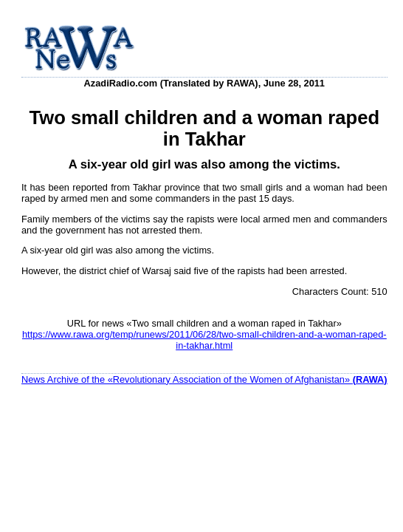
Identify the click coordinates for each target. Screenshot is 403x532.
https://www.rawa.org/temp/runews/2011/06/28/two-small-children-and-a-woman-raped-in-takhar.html (204, 340)
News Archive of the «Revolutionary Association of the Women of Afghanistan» (204, 379)
